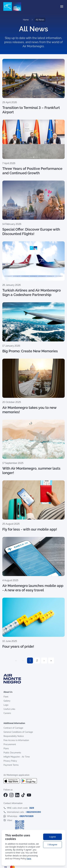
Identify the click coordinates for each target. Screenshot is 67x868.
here (29, 859)
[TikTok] (23, 795)
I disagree (52, 845)
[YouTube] (29, 795)
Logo (6, 705)
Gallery (7, 701)
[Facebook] (6, 795)
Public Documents (12, 753)
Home (26, 20)
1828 (32, 808)
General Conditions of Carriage (18, 732)
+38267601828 (26, 816)
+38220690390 (33, 812)
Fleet (6, 697)
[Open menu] (62, 6)
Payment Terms (11, 765)
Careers (7, 713)
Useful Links (9, 709)
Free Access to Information (16, 740)
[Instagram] (11, 795)
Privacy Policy (10, 761)
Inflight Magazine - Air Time (17, 757)
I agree (52, 837)
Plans (6, 748)
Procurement (10, 744)
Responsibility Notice (14, 736)
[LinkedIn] (17, 795)
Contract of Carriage (13, 728)
